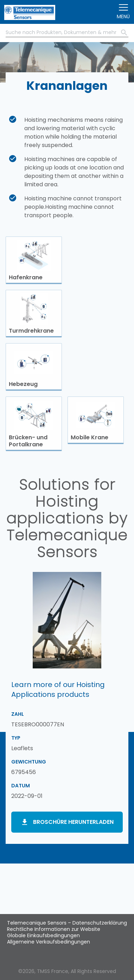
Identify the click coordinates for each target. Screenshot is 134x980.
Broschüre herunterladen (73, 822)
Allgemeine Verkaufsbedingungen (49, 942)
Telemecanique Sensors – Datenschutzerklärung (67, 923)
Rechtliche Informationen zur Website (54, 929)
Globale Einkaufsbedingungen (43, 935)
